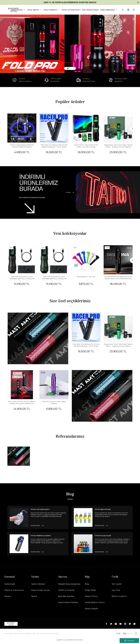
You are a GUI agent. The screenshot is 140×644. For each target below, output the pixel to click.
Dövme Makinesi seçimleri (43, 538)
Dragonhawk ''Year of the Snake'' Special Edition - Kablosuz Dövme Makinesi (118, 147)
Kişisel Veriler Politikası (68, 605)
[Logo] (11, 626)
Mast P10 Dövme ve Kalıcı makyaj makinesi (54, 407)
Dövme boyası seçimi (105, 538)
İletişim (8, 599)
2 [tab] (70, 68)
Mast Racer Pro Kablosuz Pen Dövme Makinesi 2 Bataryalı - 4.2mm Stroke (54, 147)
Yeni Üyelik (117, 587)
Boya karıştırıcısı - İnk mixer (86, 279)
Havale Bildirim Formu (95, 605)
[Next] (133, 129)
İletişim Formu (91, 599)
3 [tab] (72, 68)
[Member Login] (128, 10)
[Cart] (134, 10)
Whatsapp (129, 641)
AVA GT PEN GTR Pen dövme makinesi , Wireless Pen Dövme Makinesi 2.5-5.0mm (22, 407)
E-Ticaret (65, 643)
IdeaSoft (59, 643)
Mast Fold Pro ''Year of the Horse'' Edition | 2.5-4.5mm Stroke (86, 147)
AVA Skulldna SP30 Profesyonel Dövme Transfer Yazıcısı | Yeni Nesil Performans (118, 280)
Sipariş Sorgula (91, 611)
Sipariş (34, 599)
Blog (87, 587)
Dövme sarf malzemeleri (42, 512)
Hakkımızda (10, 587)
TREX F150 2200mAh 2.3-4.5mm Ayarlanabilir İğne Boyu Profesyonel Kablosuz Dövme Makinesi (22, 280)
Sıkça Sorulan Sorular (40, 593)
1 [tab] (68, 68)
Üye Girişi (116, 593)
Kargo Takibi (90, 593)
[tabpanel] (70, 44)
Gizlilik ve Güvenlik (66, 593)
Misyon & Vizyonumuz (14, 593)
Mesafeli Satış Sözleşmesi (69, 587)
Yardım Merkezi (38, 587)
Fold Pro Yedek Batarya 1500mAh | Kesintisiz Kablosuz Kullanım (22, 147)
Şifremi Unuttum (119, 599)
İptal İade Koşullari (66, 599)
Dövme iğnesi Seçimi (104, 512)
